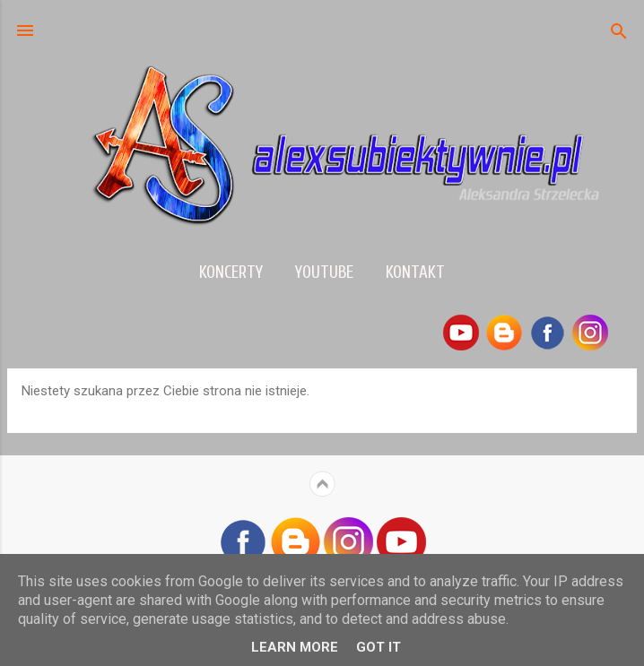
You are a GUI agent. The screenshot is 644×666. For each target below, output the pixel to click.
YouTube (324, 272)
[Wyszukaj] (619, 33)
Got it (379, 647)
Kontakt (415, 272)
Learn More (295, 647)
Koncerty (231, 272)
